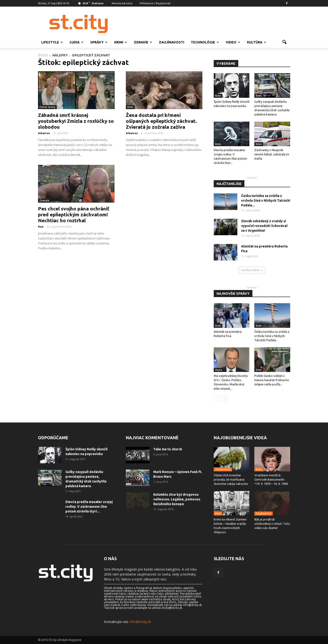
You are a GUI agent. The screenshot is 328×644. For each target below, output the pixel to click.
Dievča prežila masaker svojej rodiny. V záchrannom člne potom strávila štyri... (89, 507)
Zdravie (143, 42)
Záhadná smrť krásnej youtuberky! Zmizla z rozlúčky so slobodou (76, 121)
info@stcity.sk (140, 622)
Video (233, 42)
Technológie (205, 42)
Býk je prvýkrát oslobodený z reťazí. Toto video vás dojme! (272, 524)
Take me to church (168, 449)
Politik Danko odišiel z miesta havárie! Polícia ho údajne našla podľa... (272, 380)
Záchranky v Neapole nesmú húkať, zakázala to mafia (272, 154)
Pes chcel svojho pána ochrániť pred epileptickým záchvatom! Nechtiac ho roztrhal (74, 214)
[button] (285, 42)
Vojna (219, 370)
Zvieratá (44, 200)
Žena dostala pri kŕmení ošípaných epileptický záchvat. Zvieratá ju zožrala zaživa (161, 121)
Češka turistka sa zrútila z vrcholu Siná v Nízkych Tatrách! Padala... (266, 200)
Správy (99, 42)
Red (41, 227)
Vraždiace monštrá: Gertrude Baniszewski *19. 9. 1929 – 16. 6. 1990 (271, 479)
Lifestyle (52, 42)
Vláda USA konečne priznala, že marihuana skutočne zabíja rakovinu (231, 479)
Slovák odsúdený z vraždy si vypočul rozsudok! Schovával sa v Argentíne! (264, 226)
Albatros (44, 133)
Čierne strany (47, 107)
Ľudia (77, 42)
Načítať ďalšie (252, 270)
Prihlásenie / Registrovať (155, 3)
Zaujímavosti (172, 42)
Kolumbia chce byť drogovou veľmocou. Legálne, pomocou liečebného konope (177, 499)
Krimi (121, 42)
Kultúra (257, 42)
